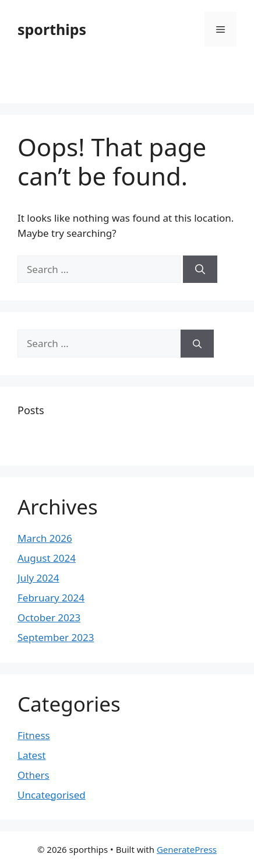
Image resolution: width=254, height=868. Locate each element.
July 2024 (38, 578)
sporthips (52, 29)
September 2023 (56, 637)
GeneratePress (187, 849)
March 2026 (45, 538)
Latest (31, 755)
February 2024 (51, 598)
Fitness (34, 735)
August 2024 (47, 558)
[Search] (200, 269)
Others (33, 775)
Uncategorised (52, 795)
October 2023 (49, 617)
